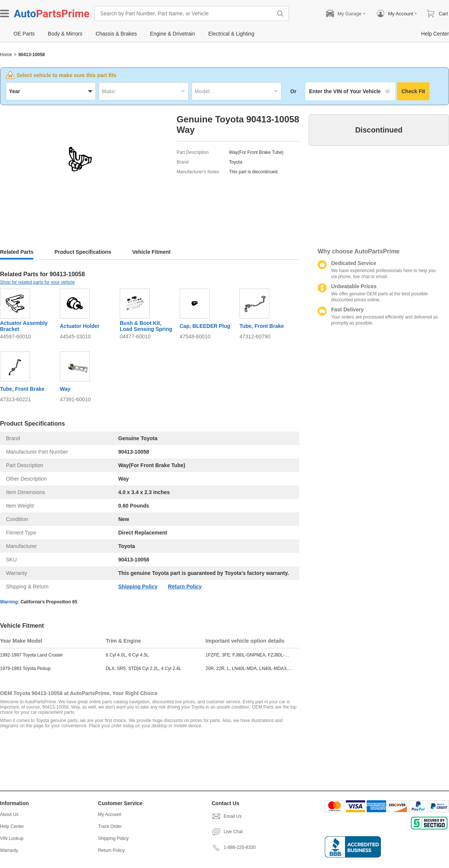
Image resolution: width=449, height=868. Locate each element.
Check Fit (413, 91)
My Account (110, 814)
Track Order (110, 826)
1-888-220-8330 (234, 847)
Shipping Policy (138, 587)
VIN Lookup (12, 838)
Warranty (9, 850)
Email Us (227, 816)
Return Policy (185, 587)
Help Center (12, 826)
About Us (9, 814)
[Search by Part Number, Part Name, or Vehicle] (185, 13)
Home (6, 55)
